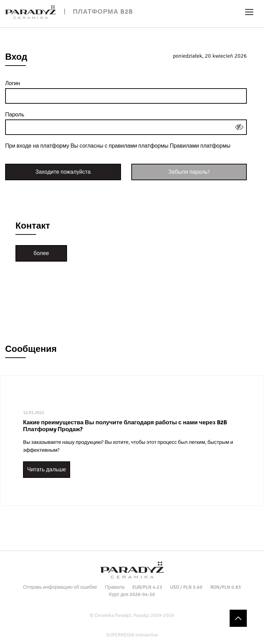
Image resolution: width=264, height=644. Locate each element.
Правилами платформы (200, 146)
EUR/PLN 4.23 (147, 587)
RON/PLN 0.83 (226, 587)
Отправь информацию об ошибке (60, 587)
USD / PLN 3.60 (186, 587)
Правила (115, 587)
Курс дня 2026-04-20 (132, 594)
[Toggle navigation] (249, 12)
